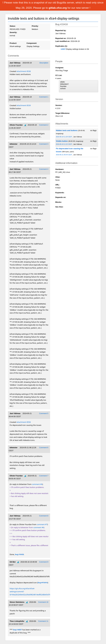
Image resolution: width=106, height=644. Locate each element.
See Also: (59, 207)
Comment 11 (43, 621)
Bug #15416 (43, 583)
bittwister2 (78, 84)
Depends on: (61, 197)
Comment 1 (44, 97)
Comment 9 (44, 562)
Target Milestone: (63, 113)
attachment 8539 (24, 105)
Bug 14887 (17, 630)
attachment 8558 (24, 422)
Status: (13, 26)
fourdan (78, 86)
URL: (57, 185)
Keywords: (60, 193)
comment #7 (42, 524)
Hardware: (60, 169)
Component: (32, 43)
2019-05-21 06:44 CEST (64, 155)
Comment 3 (44, 144)
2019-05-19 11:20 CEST (64, 137)
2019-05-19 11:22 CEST (64, 144)
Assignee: (60, 68)
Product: (13, 43)
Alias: (58, 177)
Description (44, 63)
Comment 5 (44, 413)
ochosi (78, 89)
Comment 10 (43, 602)
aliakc (78, 82)
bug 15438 (19, 554)
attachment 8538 (24, 71)
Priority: (35, 26)
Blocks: (59, 202)
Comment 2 (44, 125)
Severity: (13, 32)
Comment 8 (44, 516)
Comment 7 (44, 476)
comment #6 (37, 484)
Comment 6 (44, 448)
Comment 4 (44, 169)
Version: (59, 105)
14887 (63, 49)
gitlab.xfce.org (58, 8)
